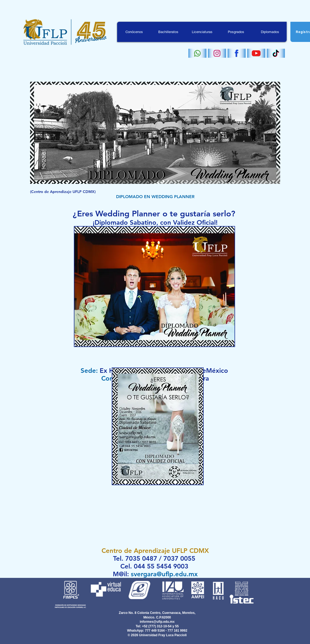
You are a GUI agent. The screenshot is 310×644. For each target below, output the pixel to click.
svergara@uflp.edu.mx (164, 574)
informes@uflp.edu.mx (157, 622)
